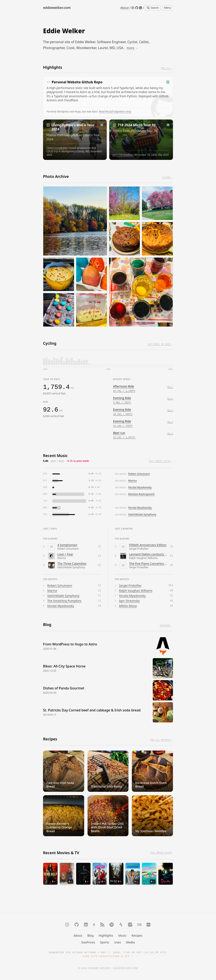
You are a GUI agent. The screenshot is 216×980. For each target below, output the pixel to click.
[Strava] (121, 925)
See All (167, 69)
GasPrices (88, 942)
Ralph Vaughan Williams (136, 591)
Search (153, 8)
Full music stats (161, 461)
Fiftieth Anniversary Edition (148, 545)
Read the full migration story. (115, 112)
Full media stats (162, 849)
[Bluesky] (94, 925)
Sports (105, 942)
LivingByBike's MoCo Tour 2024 (73, 127)
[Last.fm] (139, 925)
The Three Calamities (72, 563)
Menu (168, 8)
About (124, 8)
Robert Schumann (139, 474)
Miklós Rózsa (128, 606)
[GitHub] (137, 8)
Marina (133, 481)
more (132, 48)
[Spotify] (112, 925)
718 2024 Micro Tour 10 (137, 125)
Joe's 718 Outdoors (123, 155)
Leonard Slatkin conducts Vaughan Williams (148, 554)
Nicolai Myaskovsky (140, 487)
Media (130, 942)
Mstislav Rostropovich (141, 494)
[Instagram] (133, 8)
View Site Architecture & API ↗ (108, 956)
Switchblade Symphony (142, 514)
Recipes (137, 935)
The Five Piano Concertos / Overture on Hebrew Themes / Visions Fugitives (148, 563)
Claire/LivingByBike (57, 148)
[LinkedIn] (140, 8)
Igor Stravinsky (129, 601)
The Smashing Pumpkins (64, 601)
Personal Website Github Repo (77, 82)
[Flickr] (149, 925)
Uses (117, 942)
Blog (90, 935)
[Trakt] (130, 925)
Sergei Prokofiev (130, 585)
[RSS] (102, 925)
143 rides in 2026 (160, 345)
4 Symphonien (67, 545)
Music (122, 935)
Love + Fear (65, 554)
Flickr (168, 178)
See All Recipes (162, 740)
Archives (166, 626)
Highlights (106, 935)
